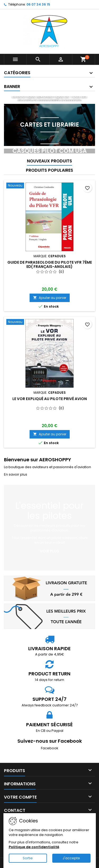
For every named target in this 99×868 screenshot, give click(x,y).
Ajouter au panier (50, 298)
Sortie (28, 858)
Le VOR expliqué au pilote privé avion (50, 399)
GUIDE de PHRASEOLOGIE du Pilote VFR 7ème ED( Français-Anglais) (50, 264)
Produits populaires (49, 170)
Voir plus (49, 551)
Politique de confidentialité (34, 847)
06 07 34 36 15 (38, 4)
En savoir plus (16, 474)
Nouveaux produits (49, 161)
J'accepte (71, 858)
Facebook (50, 748)
